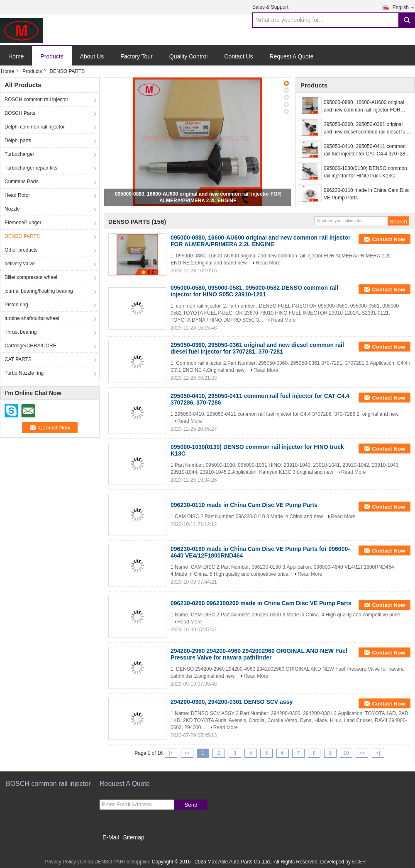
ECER (359, 862)
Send (191, 805)
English (404, 7)
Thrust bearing (21, 332)
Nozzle (12, 209)
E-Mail (111, 837)
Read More (268, 263)
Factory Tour (137, 56)
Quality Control (189, 56)
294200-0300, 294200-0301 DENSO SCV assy (232, 702)
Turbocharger (20, 154)
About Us (92, 56)
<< (187, 753)
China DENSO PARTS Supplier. (116, 862)
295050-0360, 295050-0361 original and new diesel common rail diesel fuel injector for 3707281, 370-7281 (366, 129)
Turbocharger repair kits (31, 168)
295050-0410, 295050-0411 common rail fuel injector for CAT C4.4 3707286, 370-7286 (366, 150)
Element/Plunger (23, 223)
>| (378, 753)
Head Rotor (17, 195)
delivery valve (20, 264)
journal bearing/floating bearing (39, 291)
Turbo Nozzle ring (24, 373)
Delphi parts (18, 141)
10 (346, 753)
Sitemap (133, 837)
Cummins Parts (22, 182)
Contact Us (238, 56)
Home (16, 56)
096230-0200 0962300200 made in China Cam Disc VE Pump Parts (261, 603)
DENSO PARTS (22, 236)
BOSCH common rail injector (36, 99)
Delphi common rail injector (35, 127)
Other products (21, 250)
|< (171, 753)
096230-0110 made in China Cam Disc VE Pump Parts (367, 194)
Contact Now (389, 239)
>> (362, 753)
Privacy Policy (60, 862)
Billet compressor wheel (31, 277)
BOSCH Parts (20, 113)
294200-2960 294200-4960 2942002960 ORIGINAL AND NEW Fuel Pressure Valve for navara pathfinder (259, 654)
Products (52, 56)
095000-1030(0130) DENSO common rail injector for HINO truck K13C (365, 172)
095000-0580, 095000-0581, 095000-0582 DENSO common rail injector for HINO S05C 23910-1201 (254, 291)
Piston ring (16, 305)
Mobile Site (114, 848)
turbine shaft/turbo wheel (32, 318)
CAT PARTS (18, 359)
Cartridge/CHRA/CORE (31, 346)
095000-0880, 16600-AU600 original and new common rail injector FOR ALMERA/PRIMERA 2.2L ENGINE (364, 107)
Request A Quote (292, 56)
